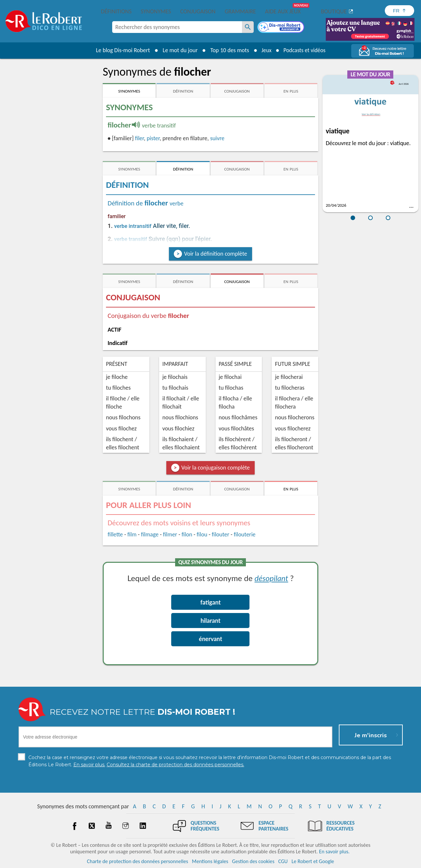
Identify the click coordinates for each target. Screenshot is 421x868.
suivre (217, 138)
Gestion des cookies (253, 861)
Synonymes (156, 11)
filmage (150, 534)
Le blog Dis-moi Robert (121, 50)
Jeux (265, 50)
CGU (283, 861)
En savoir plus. (334, 852)
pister (153, 138)
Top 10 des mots (228, 50)
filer (139, 138)
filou (202, 534)
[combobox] (177, 27)
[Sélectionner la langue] (399, 11)
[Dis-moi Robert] (281, 28)
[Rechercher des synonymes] (248, 27)
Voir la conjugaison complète (216, 468)
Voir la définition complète (215, 254)
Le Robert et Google (313, 861)
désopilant (271, 578)
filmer (170, 534)
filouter (220, 534)
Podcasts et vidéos (305, 50)
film (132, 534)
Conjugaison (198, 11)
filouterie (245, 534)
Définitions (116, 11)
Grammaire (240, 11)
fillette (115, 534)
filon (187, 534)
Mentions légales (210, 861)
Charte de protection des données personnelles (138, 861)
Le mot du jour (178, 50)
